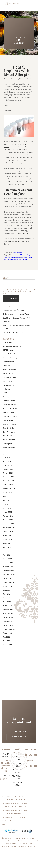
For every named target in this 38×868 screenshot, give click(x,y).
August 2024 (8, 541)
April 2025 (7, 509)
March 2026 (7, 466)
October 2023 (8, 580)
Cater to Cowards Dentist (12, 347)
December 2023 (9, 572)
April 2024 (7, 556)
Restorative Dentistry (11, 410)
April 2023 (7, 603)
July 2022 (7, 638)
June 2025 (7, 501)
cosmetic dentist (9, 355)
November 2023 (9, 576)
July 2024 (7, 544)
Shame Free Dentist (10, 417)
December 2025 (9, 478)
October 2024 (8, 533)
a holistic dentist (22, 234)
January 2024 (8, 568)
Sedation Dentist (9, 414)
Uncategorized (8, 445)
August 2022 (8, 634)
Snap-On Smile (8, 429)
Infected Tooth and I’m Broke (13, 311)
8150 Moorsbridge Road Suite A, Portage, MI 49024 (6, 767)
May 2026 (7, 459)
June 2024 (7, 548)
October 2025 (8, 486)
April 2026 (7, 462)
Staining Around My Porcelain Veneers (17, 315)
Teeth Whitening (9, 433)
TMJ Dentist (7, 437)
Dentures (6, 367)
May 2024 (7, 552)
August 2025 (8, 494)
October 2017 (8, 646)
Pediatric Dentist (9, 402)
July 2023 (7, 591)
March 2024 (7, 560)
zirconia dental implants (21, 261)
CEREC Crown (8, 351)
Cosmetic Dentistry (10, 359)
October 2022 (8, 626)
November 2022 (9, 622)
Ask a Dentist (11, 300)
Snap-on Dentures (10, 425)
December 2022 (9, 619)
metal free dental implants (12, 258)
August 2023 (8, 587)
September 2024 (9, 537)
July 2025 (7, 498)
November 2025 (9, 482)
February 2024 (8, 564)
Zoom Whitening (9, 449)
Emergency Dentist (10, 371)
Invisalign (6, 390)
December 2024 (9, 525)
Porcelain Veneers (9, 406)
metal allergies (27, 256)
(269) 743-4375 (6, 780)
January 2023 (8, 615)
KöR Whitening (8, 394)
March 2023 (7, 607)
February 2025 (8, 517)
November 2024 (9, 529)
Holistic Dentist (9, 386)
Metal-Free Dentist (16, 242)
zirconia (10, 261)
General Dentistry (9, 378)
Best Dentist (7, 343)
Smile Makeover (9, 421)
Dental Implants (17, 254)
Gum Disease (8, 382)
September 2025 (9, 490)
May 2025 (7, 505)
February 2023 (8, 611)
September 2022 (9, 630)
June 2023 (7, 595)
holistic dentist (17, 256)
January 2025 (8, 521)
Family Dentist (8, 375)
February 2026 (8, 470)
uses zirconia (9, 183)
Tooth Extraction (9, 441)
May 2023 (7, 599)
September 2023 (9, 583)
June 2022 (7, 642)
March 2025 (7, 513)
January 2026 (8, 474)
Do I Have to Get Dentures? (13, 333)
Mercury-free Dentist (11, 398)
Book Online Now (19, 738)
